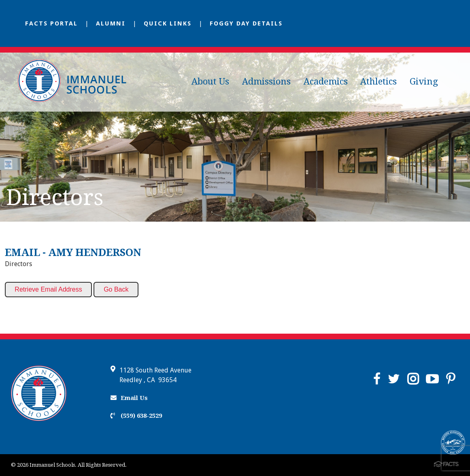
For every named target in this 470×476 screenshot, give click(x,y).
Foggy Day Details (246, 23)
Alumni (111, 23)
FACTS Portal (51, 23)
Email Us (129, 398)
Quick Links (168, 23)
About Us (210, 81)
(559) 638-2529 (136, 416)
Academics (326, 81)
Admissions (266, 81)
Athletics (379, 81)
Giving (424, 81)
